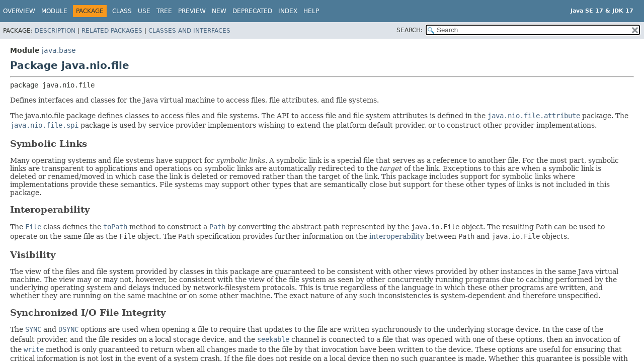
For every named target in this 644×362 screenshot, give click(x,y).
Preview (192, 11)
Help (311, 11)
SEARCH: (410, 30)
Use (144, 11)
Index (288, 11)
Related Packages (112, 31)
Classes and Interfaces (189, 31)
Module (54, 11)
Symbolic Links (49, 144)
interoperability (397, 236)
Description (55, 31)
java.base (59, 50)
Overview (19, 11)
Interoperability (50, 209)
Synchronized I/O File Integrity (88, 312)
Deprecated (252, 11)
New (219, 11)
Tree (164, 11)
